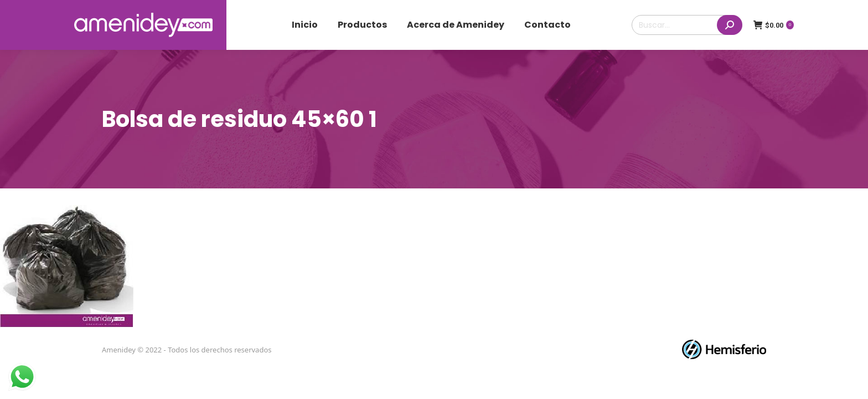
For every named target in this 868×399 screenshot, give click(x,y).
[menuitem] (305, 25)
